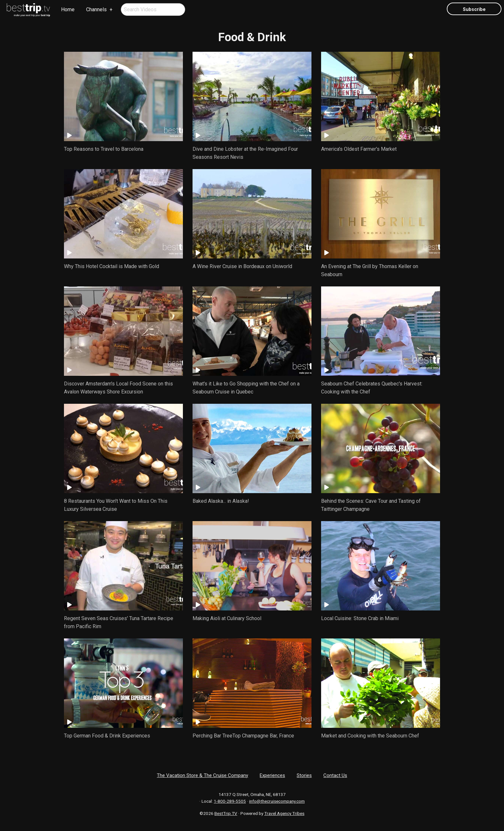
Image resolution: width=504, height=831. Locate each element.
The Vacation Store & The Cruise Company (203, 775)
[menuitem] (29, 10)
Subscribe (474, 9)
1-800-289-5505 (230, 801)
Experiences (272, 775)
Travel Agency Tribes (284, 813)
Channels (96, 9)
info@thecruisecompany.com (277, 801)
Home (68, 9)
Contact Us (335, 775)
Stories (304, 775)
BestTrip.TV (226, 813)
